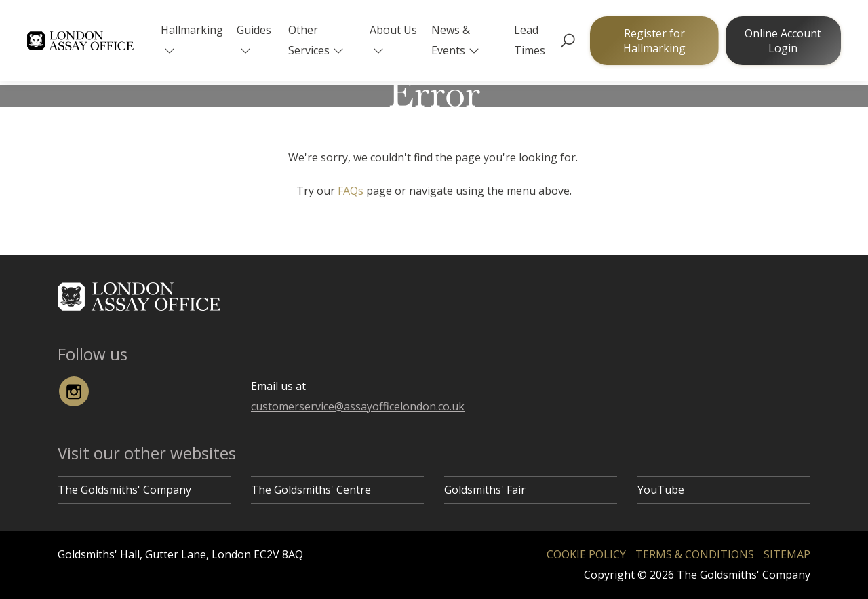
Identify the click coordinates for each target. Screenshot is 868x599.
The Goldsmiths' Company (124, 490)
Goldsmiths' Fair (485, 490)
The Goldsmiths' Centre (311, 490)
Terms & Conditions (695, 554)
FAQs (351, 191)
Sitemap (787, 554)
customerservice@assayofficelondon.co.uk (358, 406)
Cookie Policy (586, 554)
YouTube (661, 490)
